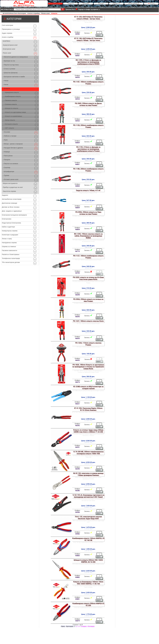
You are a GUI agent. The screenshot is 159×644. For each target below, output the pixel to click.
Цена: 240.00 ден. (88, 266)
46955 (77, 77)
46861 (77, 164)
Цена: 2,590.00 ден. (88, 27)
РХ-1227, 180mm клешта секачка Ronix (88, 321)
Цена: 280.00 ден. (88, 114)
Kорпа (151, 4)
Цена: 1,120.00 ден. (88, 397)
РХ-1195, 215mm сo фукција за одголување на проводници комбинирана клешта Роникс (88, 149)
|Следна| (84, 626)
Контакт (101, 4)
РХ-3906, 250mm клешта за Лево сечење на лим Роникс (88, 213)
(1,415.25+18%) (88, 529)
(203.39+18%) (88, 268)
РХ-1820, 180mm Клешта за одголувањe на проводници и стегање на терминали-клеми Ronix (88, 367)
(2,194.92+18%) (88, 29)
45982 (77, 534)
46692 (77, 360)
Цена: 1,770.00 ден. (88, 614)
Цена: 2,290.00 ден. (88, 49)
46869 (77, 143)
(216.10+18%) (88, 181)
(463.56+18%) (88, 202)
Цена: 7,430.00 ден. (88, 506)
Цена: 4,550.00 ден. (88, 462)
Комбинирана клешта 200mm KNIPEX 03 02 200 (88, 604)
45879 (77, 621)
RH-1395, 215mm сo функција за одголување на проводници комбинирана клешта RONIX (88, 62)
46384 (77, 512)
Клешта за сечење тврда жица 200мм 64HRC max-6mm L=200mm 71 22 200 (88, 431)
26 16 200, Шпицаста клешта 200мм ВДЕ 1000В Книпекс (88, 564)
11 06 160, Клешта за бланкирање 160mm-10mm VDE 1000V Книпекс (88, 587)
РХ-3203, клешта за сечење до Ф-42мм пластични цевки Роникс (88, 282)
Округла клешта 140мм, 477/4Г (88, 190)
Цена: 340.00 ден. (88, 246)
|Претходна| (70, 626)
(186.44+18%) (88, 333)
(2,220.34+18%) (88, 572)
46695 (77, 317)
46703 (77, 273)
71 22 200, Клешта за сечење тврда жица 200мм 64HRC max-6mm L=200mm (88, 435)
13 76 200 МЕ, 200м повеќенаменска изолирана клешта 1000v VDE (88, 457)
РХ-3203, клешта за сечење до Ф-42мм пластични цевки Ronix (88, 278)
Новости (71, 4)
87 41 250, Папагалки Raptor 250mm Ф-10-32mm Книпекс (88, 409)
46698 (77, 295)
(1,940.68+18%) (88, 51)
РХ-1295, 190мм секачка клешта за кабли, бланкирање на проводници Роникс (88, 241)
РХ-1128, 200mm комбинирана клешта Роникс (88, 126)
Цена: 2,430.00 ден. (88, 593)
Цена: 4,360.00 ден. (88, 441)
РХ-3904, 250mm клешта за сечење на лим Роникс (88, 300)
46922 (77, 121)
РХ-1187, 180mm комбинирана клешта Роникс (88, 83)
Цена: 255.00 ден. (88, 179)
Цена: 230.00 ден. (88, 92)
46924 (77, 99)
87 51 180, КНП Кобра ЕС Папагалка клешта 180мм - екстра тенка (88, 39)
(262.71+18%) (88, 290)
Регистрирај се (134, 4)
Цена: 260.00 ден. (88, 310)
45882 (77, 577)
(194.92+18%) (88, 94)
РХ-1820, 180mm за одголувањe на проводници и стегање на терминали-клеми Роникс (88, 372)
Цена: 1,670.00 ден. (88, 527)
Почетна (55, 4)
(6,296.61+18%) (88, 507)
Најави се (116, 4)
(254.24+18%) (88, 378)
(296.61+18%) (88, 73)
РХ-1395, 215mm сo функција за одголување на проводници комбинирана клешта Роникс (88, 67)
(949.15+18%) (88, 399)
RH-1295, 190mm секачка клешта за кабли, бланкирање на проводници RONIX (88, 236)
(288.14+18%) (88, 247)
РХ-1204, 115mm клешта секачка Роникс (88, 344)
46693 (77, 338)
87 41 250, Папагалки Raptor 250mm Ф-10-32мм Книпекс (88, 412)
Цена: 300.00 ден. (88, 377)
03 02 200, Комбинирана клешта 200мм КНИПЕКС (88, 608)
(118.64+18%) (88, 355)
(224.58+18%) (88, 138)
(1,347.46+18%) (88, 551)
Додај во (98, 35)
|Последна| (91, 626)
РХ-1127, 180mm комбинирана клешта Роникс (88, 257)
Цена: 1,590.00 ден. (88, 549)
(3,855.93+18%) (88, 464)
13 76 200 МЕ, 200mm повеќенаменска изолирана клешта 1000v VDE (88, 453)
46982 (77, 34)
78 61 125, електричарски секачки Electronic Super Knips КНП (88, 518)
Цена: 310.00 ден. (88, 288)
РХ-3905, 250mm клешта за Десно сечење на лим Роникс (88, 104)
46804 (77, 230)
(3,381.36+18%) (88, 486)
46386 (77, 491)
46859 (77, 208)
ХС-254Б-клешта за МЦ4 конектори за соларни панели (88, 388)
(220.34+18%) (88, 312)
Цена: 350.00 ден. (88, 72)
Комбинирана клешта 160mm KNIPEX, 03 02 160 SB (88, 539)
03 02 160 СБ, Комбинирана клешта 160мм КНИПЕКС (88, 542)
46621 (77, 404)
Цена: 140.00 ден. (88, 354)
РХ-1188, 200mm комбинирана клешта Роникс (88, 170)
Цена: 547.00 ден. (88, 200)
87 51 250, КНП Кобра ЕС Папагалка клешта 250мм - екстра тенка (88, 18)
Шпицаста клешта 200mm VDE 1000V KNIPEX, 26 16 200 (88, 561)
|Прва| (63, 626)
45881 (77, 599)
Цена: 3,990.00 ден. (88, 484)
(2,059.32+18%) (88, 594)
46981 (77, 56)
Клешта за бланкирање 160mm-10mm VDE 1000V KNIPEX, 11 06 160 (88, 583)
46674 (77, 382)
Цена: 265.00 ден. (88, 136)
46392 (77, 426)
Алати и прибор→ (34, 13)
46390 (77, 469)
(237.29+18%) (88, 116)
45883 (77, 556)
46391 (77, 447)
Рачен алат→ (46, 13)
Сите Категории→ (21, 13)
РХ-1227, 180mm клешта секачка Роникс (88, 324)
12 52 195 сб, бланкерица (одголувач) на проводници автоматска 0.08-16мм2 (88, 496)
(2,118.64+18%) (88, 421)
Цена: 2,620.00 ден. (88, 571)
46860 (77, 186)
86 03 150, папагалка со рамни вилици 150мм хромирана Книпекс (88, 474)
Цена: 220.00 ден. (88, 331)
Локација (86, 4)
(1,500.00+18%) (88, 616)
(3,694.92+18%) (88, 442)
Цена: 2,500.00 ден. (88, 419)
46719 (77, 251)
